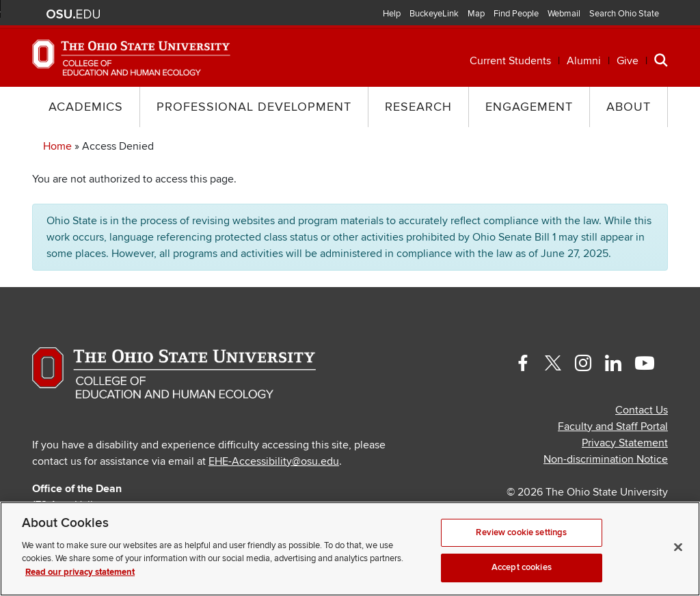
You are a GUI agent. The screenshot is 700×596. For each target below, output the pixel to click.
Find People (516, 14)
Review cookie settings (521, 532)
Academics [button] (86, 107)
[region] (350, 549)
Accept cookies (522, 567)
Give (628, 61)
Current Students (510, 61)
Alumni (584, 61)
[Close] (678, 547)
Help (392, 14)
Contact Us (642, 410)
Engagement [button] (529, 107)
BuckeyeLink (434, 14)
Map (476, 14)
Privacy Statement (625, 443)
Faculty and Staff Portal (613, 426)
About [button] (629, 107)
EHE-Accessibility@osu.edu (274, 461)
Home (57, 146)
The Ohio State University (73, 14)
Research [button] (418, 107)
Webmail (564, 14)
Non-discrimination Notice (606, 459)
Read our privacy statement (80, 572)
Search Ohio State (624, 14)
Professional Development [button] (254, 107)
